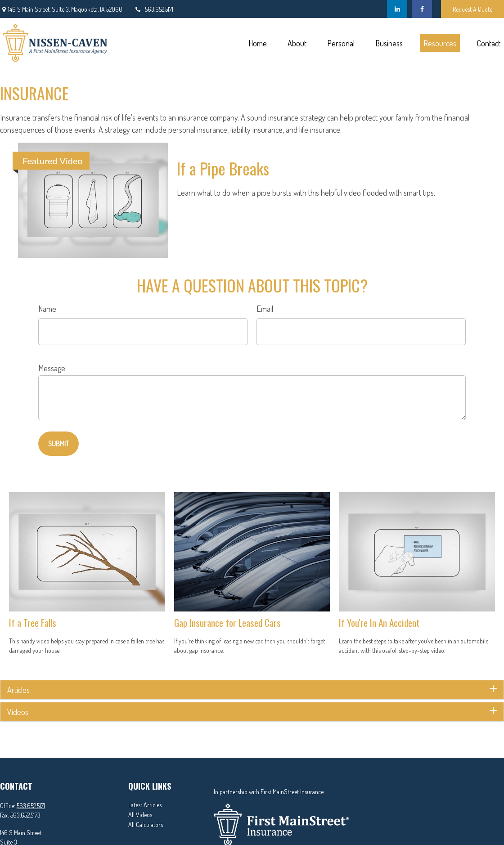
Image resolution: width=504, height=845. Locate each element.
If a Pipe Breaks (223, 168)
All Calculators (146, 825)
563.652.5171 (153, 9)
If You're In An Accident (379, 623)
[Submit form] (58, 444)
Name (47, 309)
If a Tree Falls (33, 623)
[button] (257, 43)
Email (265, 309)
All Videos (140, 815)
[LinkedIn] (397, 9)
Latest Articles (145, 805)
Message (52, 368)
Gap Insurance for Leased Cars (227, 623)
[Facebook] (422, 9)
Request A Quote (472, 9)
